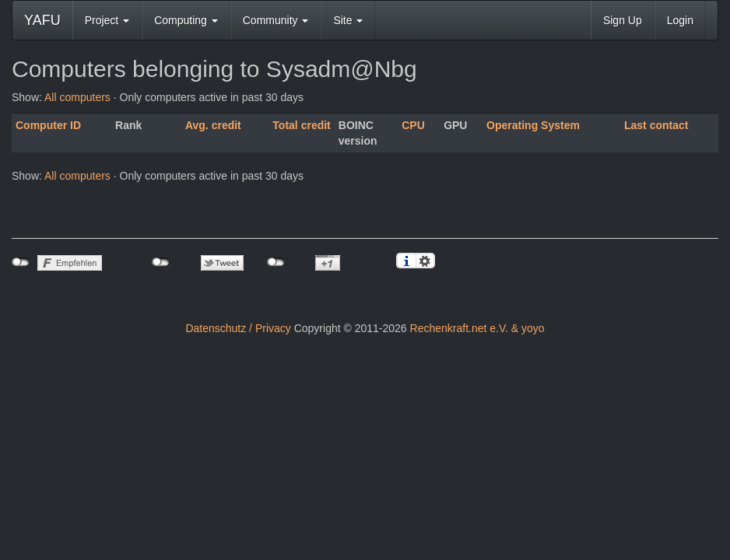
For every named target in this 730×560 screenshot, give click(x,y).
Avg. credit (213, 125)
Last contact (656, 125)
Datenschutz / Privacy (238, 328)
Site (348, 20)
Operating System (533, 125)
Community (276, 20)
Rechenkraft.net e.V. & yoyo (477, 328)
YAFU (42, 20)
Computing (186, 20)
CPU (413, 125)
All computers (77, 97)
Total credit (301, 125)
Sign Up (623, 20)
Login (680, 20)
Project (107, 20)
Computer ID (48, 125)
